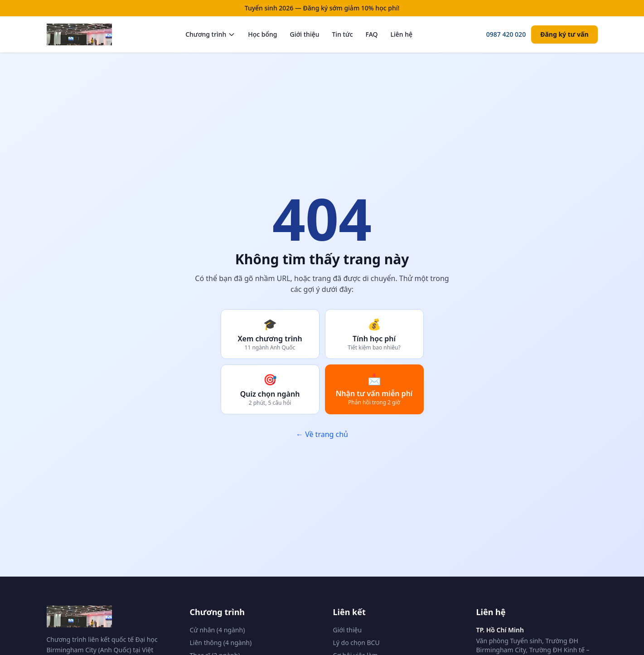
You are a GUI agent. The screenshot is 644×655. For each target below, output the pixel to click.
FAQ (372, 34)
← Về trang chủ (322, 434)
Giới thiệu (304, 34)
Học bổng (262, 34)
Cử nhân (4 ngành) (218, 630)
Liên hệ (402, 34)
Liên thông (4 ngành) (221, 643)
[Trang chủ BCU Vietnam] (79, 34)
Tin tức (343, 34)
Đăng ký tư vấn (564, 34)
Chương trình (210, 34)
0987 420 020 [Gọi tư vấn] (506, 34)
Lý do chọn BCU (356, 643)
